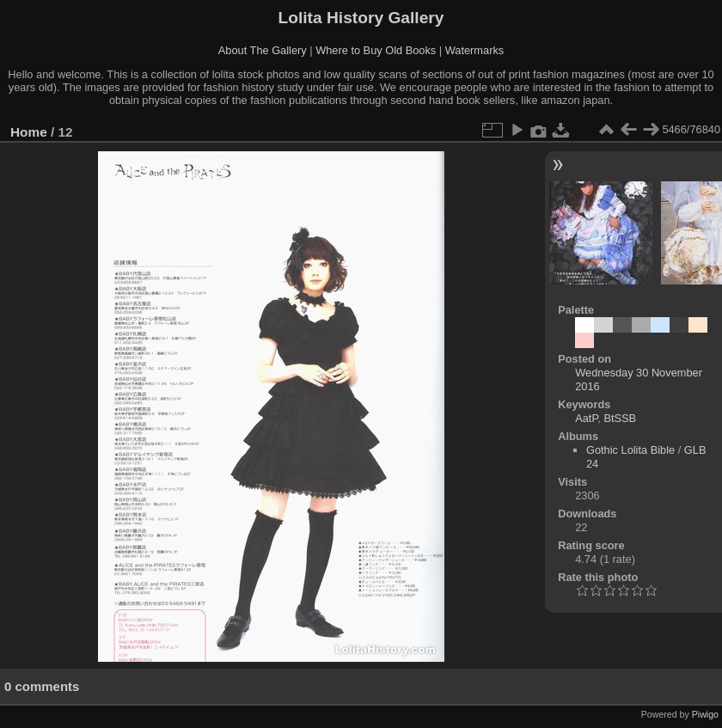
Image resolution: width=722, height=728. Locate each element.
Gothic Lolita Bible (630, 450)
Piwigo (705, 714)
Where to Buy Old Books (376, 50)
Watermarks (475, 50)
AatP (586, 418)
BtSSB (620, 418)
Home (29, 132)
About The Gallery (263, 50)
